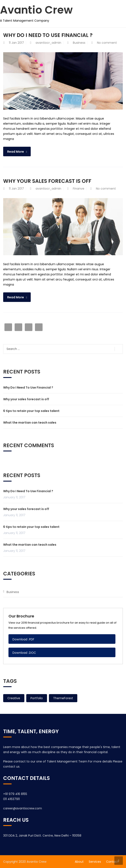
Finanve (79, 189)
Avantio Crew (36, 10)
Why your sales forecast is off (47, 181)
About (79, 862)
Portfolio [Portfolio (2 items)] (37, 698)
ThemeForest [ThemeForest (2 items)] (63, 698)
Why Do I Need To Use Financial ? (48, 35)
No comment (107, 43)
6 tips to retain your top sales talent (31, 411)
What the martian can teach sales (30, 423)
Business (79, 43)
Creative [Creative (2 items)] (14, 698)
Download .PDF (24, 639)
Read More (16, 152)
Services (95, 862)
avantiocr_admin (48, 43)
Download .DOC (24, 653)
